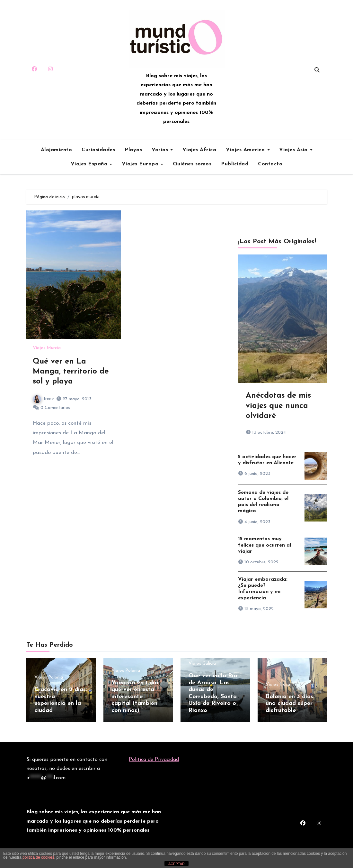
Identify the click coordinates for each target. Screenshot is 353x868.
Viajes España (90, 164)
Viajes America (246, 150)
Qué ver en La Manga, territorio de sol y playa (71, 372)
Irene (43, 399)
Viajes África (199, 150)
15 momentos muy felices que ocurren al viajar (265, 545)
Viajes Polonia (49, 678)
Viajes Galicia (202, 664)
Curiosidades (98, 150)
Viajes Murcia (47, 348)
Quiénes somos (192, 164)
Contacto (270, 164)
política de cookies (38, 857)
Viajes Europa (141, 164)
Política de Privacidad (154, 759)
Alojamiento (57, 150)
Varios (161, 150)
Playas (133, 150)
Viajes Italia (278, 685)
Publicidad (235, 164)
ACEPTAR (176, 864)
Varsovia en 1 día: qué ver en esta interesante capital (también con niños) (135, 697)
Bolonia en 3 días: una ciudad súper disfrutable (290, 704)
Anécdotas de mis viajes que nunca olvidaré (278, 406)
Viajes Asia (294, 150)
